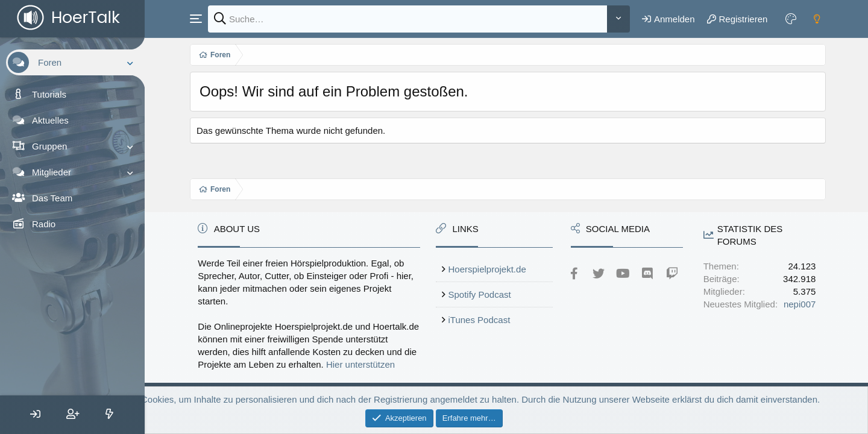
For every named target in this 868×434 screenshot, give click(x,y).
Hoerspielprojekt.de (487, 269)
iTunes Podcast (480, 320)
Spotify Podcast (480, 294)
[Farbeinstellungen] (791, 19)
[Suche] (407, 19)
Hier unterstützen (360, 364)
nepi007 (800, 304)
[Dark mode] (817, 19)
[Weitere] (618, 19)
